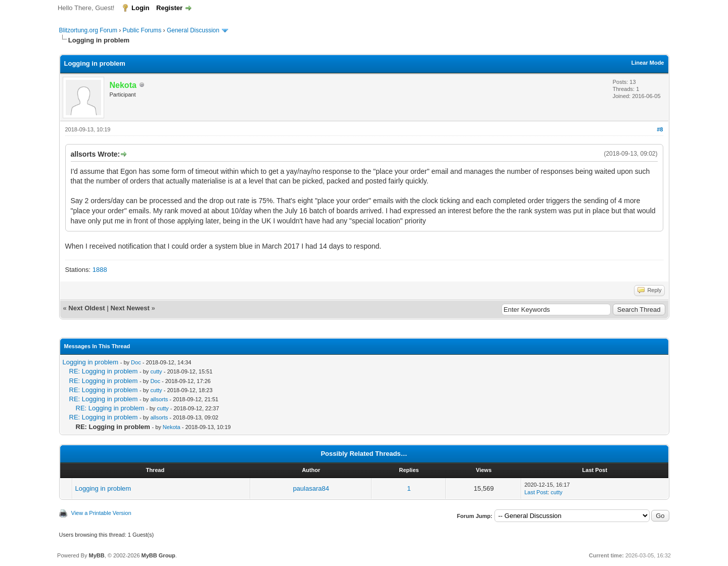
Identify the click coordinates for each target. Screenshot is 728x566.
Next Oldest (86, 308)
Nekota (172, 427)
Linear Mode (648, 63)
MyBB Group (158, 555)
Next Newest (130, 308)
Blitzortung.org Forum (88, 30)
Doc (136, 362)
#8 (660, 129)
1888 (100, 270)
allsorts (159, 399)
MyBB (96, 555)
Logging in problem (91, 362)
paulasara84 (311, 488)
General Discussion (193, 30)
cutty (156, 371)
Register (169, 8)
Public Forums (142, 30)
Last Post (536, 492)
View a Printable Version (101, 513)
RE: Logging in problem (104, 371)
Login (140, 8)
